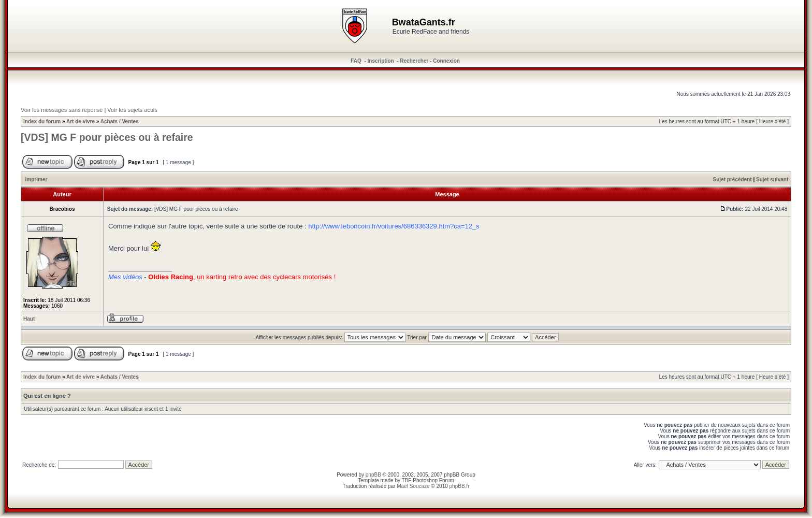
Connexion (446, 61)
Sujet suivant (772, 179)
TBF (407, 480)
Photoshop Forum (433, 480)
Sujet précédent (733, 179)
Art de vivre (81, 121)
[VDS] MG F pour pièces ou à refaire (107, 137)
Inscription (381, 61)
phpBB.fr (460, 486)
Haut (29, 319)
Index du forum (42, 121)
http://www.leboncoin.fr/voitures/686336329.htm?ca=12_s (394, 226)
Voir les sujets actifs (132, 110)
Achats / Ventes (120, 121)
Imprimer (37, 179)
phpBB (373, 475)
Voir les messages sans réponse (62, 110)
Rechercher (414, 61)
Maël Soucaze (413, 486)
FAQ (356, 61)
